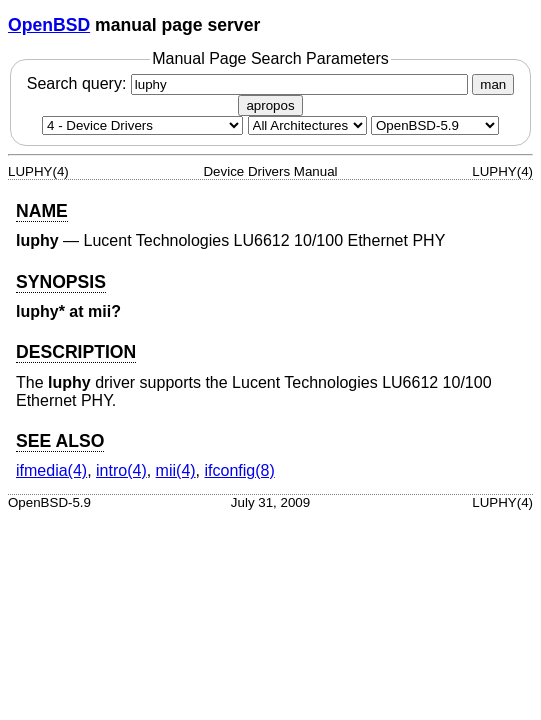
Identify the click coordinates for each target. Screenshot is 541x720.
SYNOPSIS (61, 282)
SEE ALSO (60, 441)
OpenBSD (49, 25)
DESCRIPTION (76, 352)
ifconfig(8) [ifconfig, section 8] (240, 470)
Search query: (250, 83)
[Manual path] (435, 125)
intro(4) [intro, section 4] (121, 470)
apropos (270, 105)
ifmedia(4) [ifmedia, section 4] (51, 470)
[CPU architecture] (307, 125)
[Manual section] (142, 125)
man (493, 84)
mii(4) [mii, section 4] (176, 470)
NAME (42, 211)
